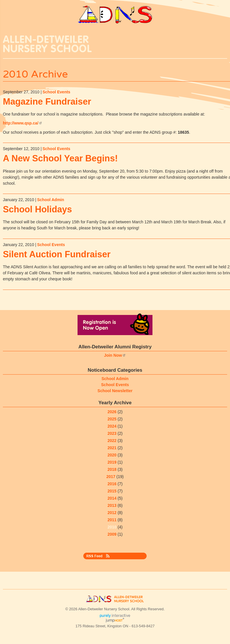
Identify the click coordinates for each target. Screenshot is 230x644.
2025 (112, 419)
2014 (112, 498)
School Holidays (37, 209)
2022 (112, 441)
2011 (112, 520)
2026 (112, 412)
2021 (112, 448)
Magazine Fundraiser (47, 102)
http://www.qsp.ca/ (23, 123)
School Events (56, 92)
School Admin (51, 200)
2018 (112, 469)
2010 (112, 527)
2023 (112, 433)
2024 (112, 426)
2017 (111, 477)
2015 (112, 491)
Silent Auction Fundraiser (57, 254)
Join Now (115, 355)
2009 (112, 534)
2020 (112, 455)
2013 (112, 505)
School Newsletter (115, 391)
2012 (112, 513)
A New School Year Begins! (60, 158)
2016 (112, 484)
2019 (112, 462)
